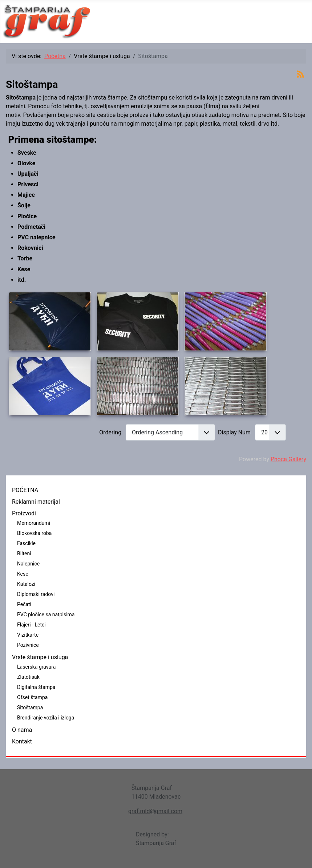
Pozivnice (28, 645)
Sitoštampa (30, 707)
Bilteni (24, 553)
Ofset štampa (32, 697)
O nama (22, 730)
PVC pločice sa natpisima (46, 615)
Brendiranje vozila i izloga (46, 718)
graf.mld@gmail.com (155, 811)
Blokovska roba (34, 533)
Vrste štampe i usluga (40, 657)
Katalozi (26, 584)
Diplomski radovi (36, 594)
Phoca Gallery (288, 459)
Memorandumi (34, 523)
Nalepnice (28, 564)
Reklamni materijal (36, 502)
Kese (23, 574)
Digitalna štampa (36, 687)
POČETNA (25, 490)
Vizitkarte (28, 635)
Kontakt (22, 741)
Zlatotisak (28, 677)
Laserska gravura (36, 667)
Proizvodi (24, 513)
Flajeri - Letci (31, 625)
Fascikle (26, 543)
